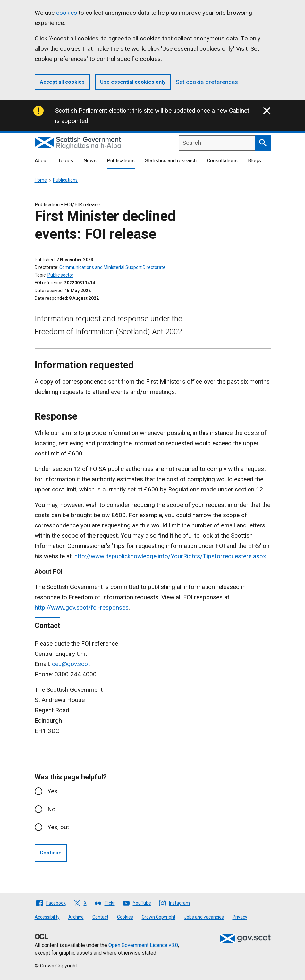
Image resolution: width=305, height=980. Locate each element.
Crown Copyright (159, 917)
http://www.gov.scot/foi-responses (82, 607)
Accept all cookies (62, 82)
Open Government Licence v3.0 (143, 945)
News (90, 161)
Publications (121, 161)
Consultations (222, 161)
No (51, 809)
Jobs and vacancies (204, 917)
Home (41, 180)
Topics (66, 161)
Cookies (125, 917)
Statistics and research (171, 161)
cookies (67, 13)
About (41, 161)
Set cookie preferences (207, 82)
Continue (51, 853)
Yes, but (58, 827)
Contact (100, 917)
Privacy (240, 917)
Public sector (60, 275)
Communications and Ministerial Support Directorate (112, 267)
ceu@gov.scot (71, 664)
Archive (76, 917)
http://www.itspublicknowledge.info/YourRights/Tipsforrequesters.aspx (170, 556)
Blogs (254, 161)
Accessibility (47, 917)
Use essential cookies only (133, 82)
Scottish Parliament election (92, 111)
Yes (52, 791)
